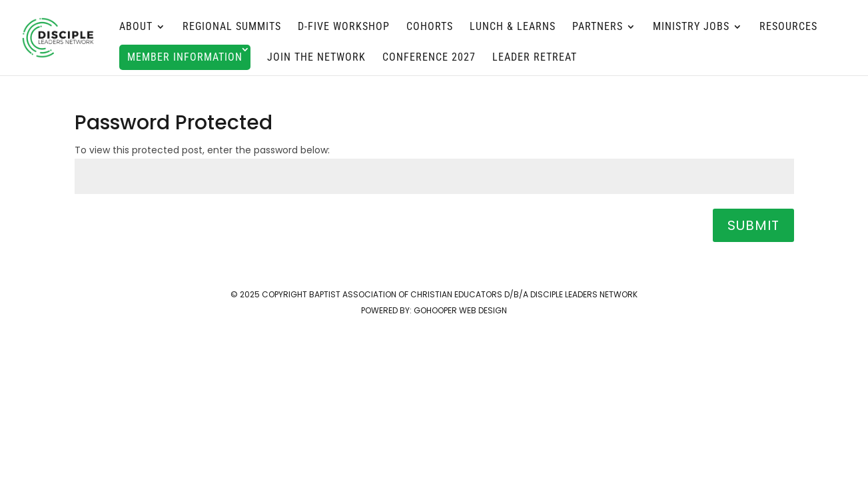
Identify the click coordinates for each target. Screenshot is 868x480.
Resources (788, 27)
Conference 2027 (429, 58)
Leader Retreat (535, 58)
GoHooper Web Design (460, 310)
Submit (753, 225)
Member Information (185, 57)
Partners (598, 27)
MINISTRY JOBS (691, 27)
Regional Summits (232, 27)
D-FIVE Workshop (344, 27)
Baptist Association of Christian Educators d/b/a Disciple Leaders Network (473, 294)
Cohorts (430, 27)
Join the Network (316, 58)
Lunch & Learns (513, 27)
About (136, 27)
